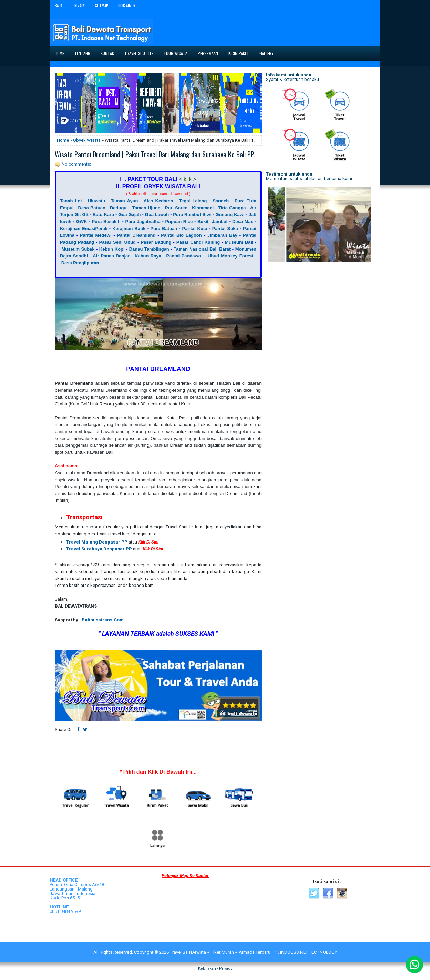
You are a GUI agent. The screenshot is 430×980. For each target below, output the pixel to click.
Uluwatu (97, 201)
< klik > (188, 179)
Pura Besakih (106, 222)
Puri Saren (176, 208)
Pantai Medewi (96, 235)
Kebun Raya (148, 256)
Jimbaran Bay (222, 235)
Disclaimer (127, 6)
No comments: (76, 164)
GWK (82, 222)
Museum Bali (239, 242)
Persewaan (208, 53)
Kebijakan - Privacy (215, 968)
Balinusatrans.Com (103, 620)
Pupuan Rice (179, 222)
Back (59, 6)
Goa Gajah (129, 215)
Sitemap (101, 6)
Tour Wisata (176, 53)
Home (59, 53)
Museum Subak (78, 249)
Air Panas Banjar (111, 256)
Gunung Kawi (230, 215)
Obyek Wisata (87, 140)
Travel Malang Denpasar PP (97, 542)
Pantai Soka (225, 228)
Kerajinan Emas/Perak (84, 228)
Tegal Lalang (193, 201)
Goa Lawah (157, 215)
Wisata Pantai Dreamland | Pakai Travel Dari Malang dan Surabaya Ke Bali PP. (155, 154)
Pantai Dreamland (136, 235)
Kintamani (203, 208)
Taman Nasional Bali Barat (202, 249)
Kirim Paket (239, 53)
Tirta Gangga (232, 208)
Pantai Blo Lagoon (181, 235)
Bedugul (119, 208)
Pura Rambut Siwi (192, 215)
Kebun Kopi (112, 249)
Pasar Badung (156, 242)
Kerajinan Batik (129, 228)
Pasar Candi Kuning (198, 242)
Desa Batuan (92, 208)
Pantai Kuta (195, 228)
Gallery (266, 53)
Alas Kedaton (158, 201)
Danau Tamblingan (149, 249)
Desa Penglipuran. (81, 263)
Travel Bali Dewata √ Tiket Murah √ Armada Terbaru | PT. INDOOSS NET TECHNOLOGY (253, 952)
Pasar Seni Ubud (117, 242)
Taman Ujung (146, 208)
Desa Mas (243, 222)
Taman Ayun (125, 201)
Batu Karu (103, 215)
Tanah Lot (71, 201)
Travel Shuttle (139, 53)
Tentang (82, 53)
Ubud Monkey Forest (231, 256)
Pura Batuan (164, 228)
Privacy (79, 6)
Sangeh (221, 201)
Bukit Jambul (212, 222)
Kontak (107, 53)
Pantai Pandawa (183, 256)
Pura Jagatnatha (143, 222)
